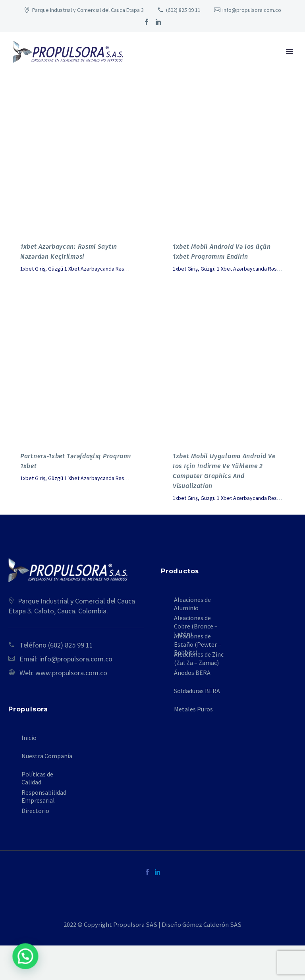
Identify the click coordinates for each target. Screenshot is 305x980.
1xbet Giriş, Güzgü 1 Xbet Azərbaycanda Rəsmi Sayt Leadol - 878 (96, 269)
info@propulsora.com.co (252, 10)
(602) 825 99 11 (183, 10)
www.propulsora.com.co (71, 673)
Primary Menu (290, 52)
